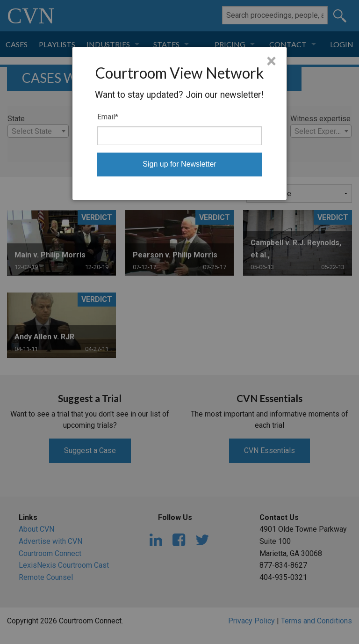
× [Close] (271, 61)
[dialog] (180, 124)
